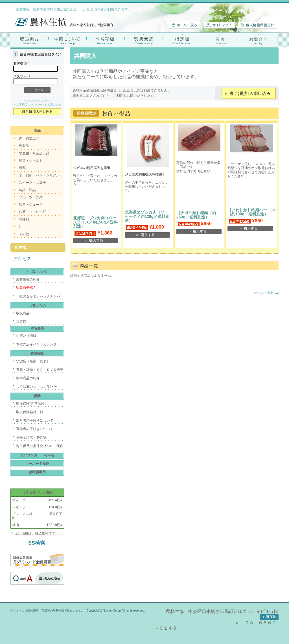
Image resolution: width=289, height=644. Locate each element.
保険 (220, 40)
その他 (24, 234)
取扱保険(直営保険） (32, 404)
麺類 (22, 168)
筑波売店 (144, 40)
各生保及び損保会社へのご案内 (40, 446)
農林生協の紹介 (28, 279)
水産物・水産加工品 (34, 153)
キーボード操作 (37, 464)
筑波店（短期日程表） (33, 361)
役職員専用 (37, 472)
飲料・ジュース (31, 205)
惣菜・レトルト (31, 161)
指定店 (182, 40)
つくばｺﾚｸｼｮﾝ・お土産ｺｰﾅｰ (36, 387)
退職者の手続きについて (35, 429)
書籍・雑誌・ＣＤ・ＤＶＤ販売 (40, 370)
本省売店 (106, 40)
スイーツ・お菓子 (32, 183)
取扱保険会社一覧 (30, 412)
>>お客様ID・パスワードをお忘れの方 (37, 105)
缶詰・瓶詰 (27, 190)
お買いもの (37, 306)
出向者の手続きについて (35, 420)
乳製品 (24, 146)
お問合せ (258, 40)
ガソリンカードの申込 (37, 455)
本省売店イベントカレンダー (38, 344)
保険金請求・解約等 (31, 437)
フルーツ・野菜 (31, 197)
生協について (68, 40)
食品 (37, 130)
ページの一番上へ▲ (266, 293)
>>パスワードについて (37, 101)
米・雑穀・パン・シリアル (39, 175)
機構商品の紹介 (28, 378)
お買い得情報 (26, 336)
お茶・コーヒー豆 (32, 212)
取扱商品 (29, 40)
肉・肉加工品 (29, 139)
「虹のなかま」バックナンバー (40, 296)
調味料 (24, 219)
